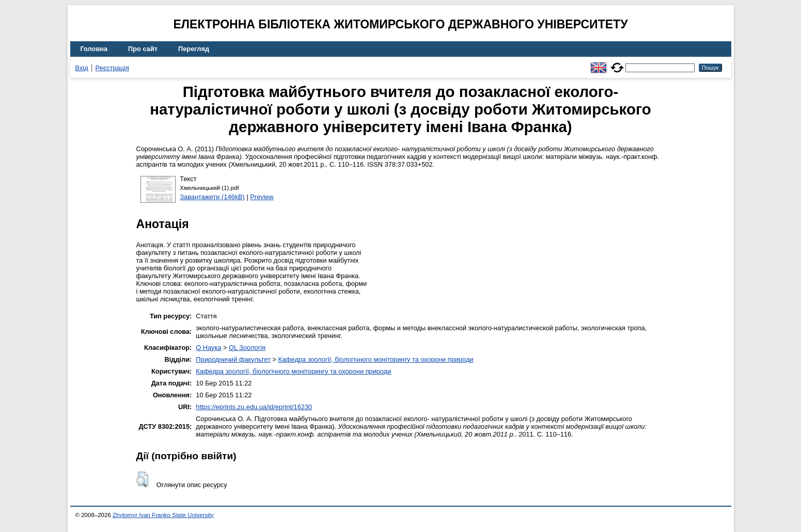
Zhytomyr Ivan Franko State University (163, 515)
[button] (142, 479)
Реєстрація (112, 68)
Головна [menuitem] (94, 49)
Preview (262, 197)
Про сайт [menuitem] (143, 49)
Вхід (82, 68)
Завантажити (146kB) (212, 197)
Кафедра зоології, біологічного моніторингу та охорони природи (375, 359)
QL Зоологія (247, 348)
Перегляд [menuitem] (194, 49)
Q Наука (208, 348)
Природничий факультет (233, 359)
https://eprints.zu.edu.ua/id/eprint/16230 (254, 407)
